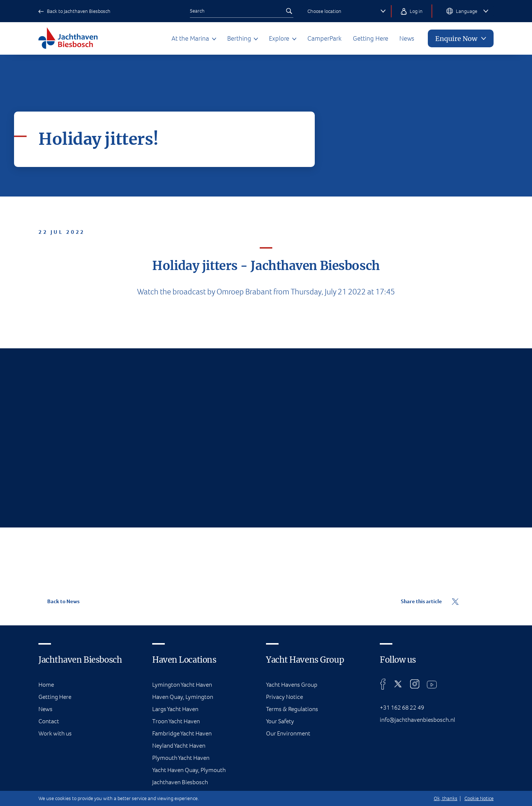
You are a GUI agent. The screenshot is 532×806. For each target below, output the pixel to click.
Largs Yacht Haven (175, 709)
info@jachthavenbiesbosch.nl (417, 720)
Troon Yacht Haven (176, 721)
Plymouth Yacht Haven (181, 758)
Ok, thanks (446, 798)
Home (46, 685)
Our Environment (288, 733)
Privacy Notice (284, 697)
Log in (412, 11)
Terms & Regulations (292, 709)
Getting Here (371, 38)
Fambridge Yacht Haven (182, 733)
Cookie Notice (479, 798)
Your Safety (280, 721)
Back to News (59, 601)
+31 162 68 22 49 (402, 708)
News (407, 38)
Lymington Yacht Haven (182, 685)
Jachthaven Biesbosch (180, 782)
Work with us (55, 733)
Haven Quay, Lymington (183, 697)
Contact (49, 721)
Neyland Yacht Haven (179, 746)
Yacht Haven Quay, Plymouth (189, 770)
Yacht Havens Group (292, 685)
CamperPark (325, 38)
